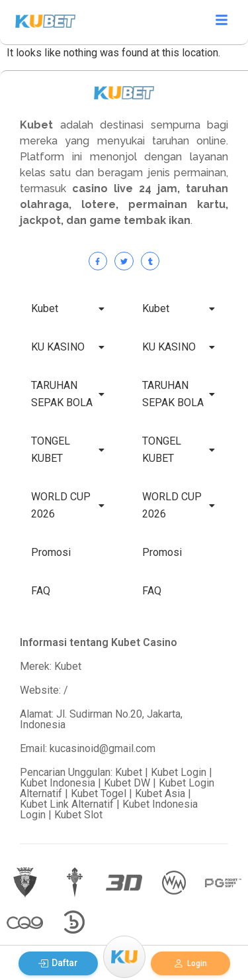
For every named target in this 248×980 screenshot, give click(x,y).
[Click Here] (222, 22)
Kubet (68, 308)
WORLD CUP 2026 (68, 505)
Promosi (51, 552)
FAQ (41, 591)
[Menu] (124, 957)
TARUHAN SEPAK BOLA (68, 394)
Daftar (58, 963)
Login (190, 963)
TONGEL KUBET (68, 450)
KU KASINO (68, 347)
